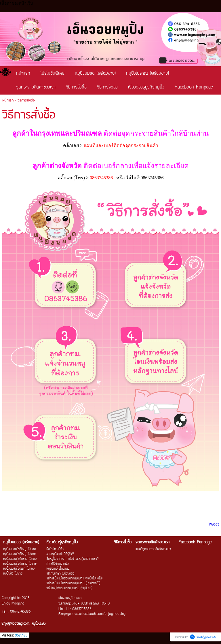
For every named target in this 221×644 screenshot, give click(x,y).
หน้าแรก (8, 100)
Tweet (213, 524)
